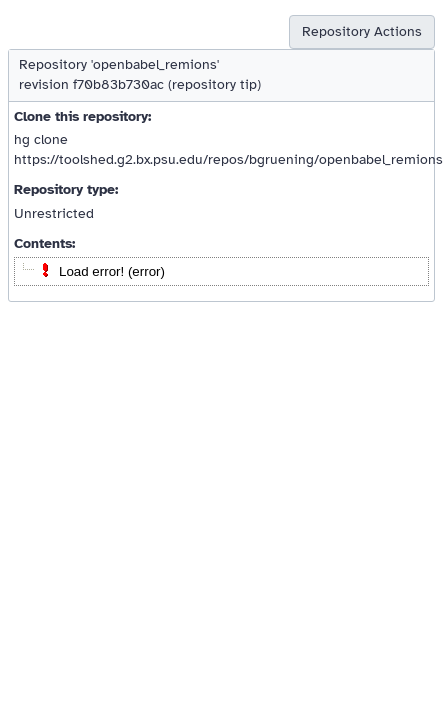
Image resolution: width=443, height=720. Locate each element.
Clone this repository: (82, 116)
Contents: (44, 243)
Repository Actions (362, 31)
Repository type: (66, 189)
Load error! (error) (112, 271)
